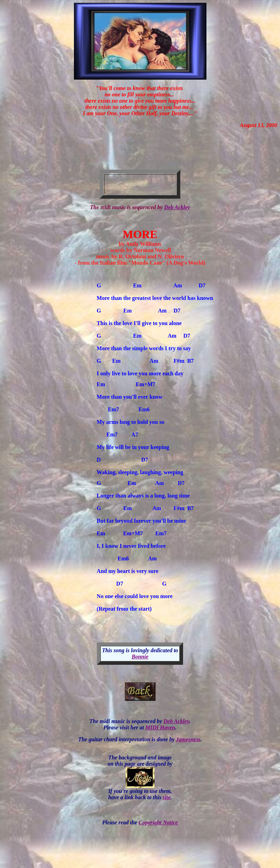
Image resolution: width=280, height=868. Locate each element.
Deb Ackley (177, 207)
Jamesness (188, 740)
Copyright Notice (158, 823)
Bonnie (140, 658)
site (167, 798)
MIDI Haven (160, 729)
